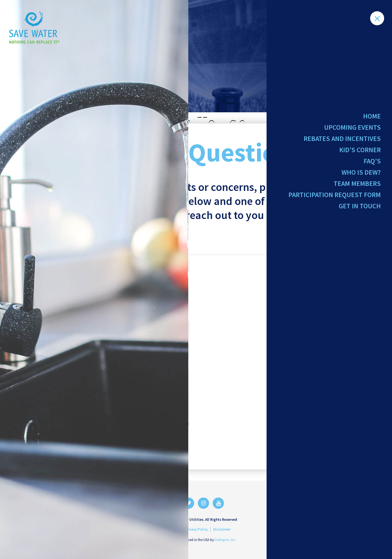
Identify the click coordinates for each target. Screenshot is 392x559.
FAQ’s (372, 164)
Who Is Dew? (361, 175)
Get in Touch (360, 211)
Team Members (357, 187)
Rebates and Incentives (342, 140)
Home (372, 116)
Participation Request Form (335, 199)
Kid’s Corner (360, 152)
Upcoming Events (352, 128)
